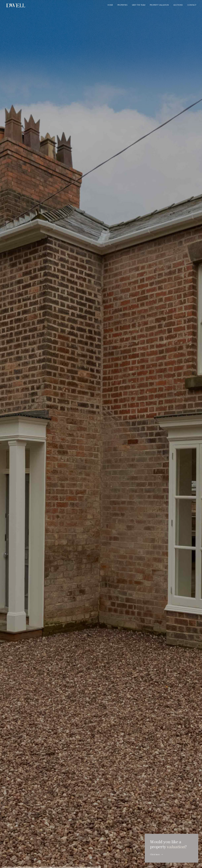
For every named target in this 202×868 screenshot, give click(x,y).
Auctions (178, 5)
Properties (122, 5)
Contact (192, 5)
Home (110, 5)
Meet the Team (139, 5)
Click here (155, 854)
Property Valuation (159, 5)
